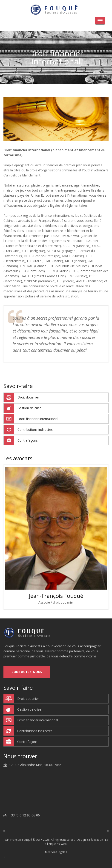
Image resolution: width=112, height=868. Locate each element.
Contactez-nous (27, 672)
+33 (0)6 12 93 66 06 (24, 815)
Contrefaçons (21, 440)
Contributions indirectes (28, 430)
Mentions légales (56, 852)
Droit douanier (21, 397)
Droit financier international (31, 419)
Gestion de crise (23, 408)
